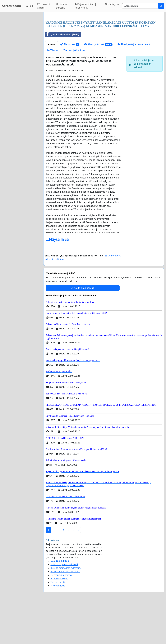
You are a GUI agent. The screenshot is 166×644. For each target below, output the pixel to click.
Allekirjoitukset (98, 86)
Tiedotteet (70, 86)
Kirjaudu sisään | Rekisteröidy (85, 6)
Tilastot (53, 92)
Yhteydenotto (58, 627)
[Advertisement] (104, 37)
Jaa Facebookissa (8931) (62, 76)
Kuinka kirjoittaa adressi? (64, 606)
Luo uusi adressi (44, 6)
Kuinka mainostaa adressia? (66, 609)
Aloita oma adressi (83, 329)
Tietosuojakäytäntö (74, 92)
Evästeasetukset (59, 620)
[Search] (140, 6)
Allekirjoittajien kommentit (134, 85)
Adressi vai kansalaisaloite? (65, 613)
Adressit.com (11, 6)
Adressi (52, 85)
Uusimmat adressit (62, 6)
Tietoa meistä (58, 623)
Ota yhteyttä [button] (112, 4)
